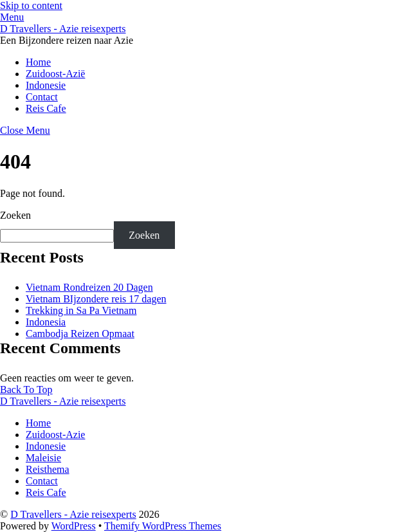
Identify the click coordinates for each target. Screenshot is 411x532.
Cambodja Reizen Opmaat (80, 334)
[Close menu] (25, 130)
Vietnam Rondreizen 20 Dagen (89, 287)
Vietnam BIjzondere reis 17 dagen (96, 299)
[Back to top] (26, 390)
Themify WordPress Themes (163, 526)
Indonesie (46, 85)
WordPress (74, 526)
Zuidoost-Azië (55, 74)
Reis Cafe (46, 108)
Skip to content (31, 5)
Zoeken (15, 215)
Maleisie (43, 458)
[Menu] (12, 17)
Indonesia (46, 322)
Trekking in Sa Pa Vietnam (81, 310)
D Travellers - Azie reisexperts (73, 514)
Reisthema (48, 469)
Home (38, 62)
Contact (42, 97)
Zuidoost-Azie (55, 435)
